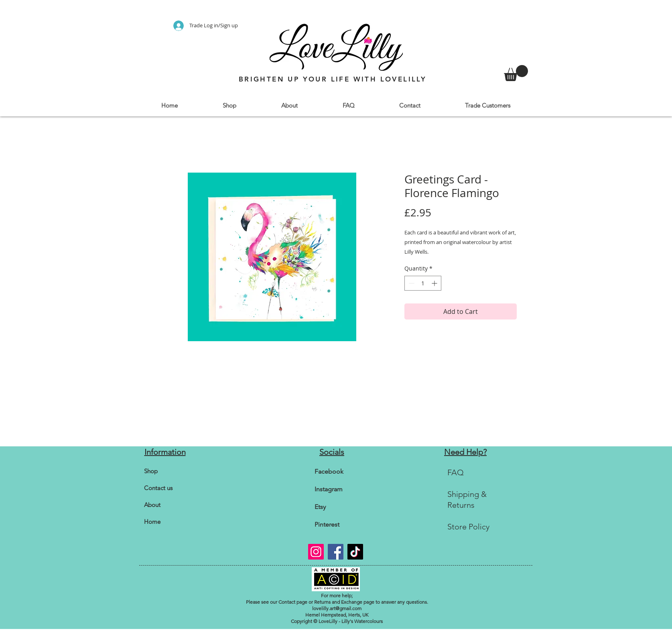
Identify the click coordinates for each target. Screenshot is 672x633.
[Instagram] (316, 552)
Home (152, 522)
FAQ (456, 472)
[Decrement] (411, 283)
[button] (229, 105)
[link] (516, 73)
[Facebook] (336, 552)
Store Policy (468, 527)
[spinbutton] (423, 283)
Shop (151, 471)
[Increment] (435, 283)
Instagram (329, 489)
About (152, 505)
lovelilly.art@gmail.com (337, 608)
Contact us (158, 488)
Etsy (320, 507)
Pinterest (327, 524)
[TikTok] (355, 552)
